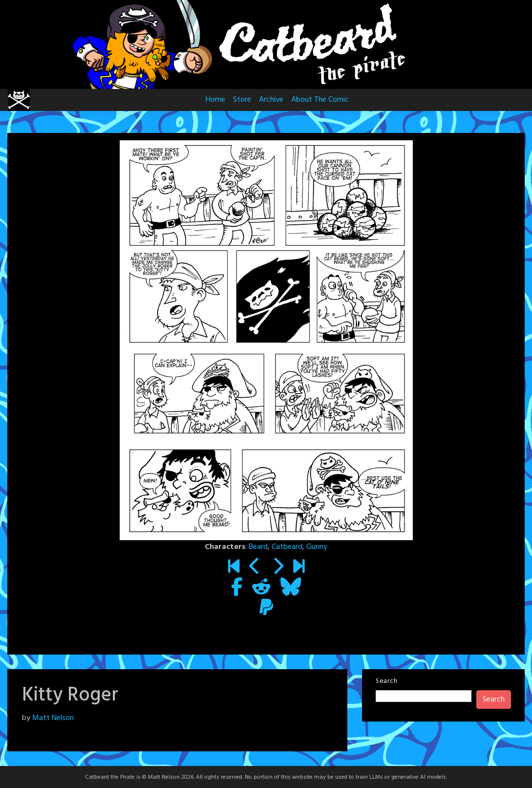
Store (242, 100)
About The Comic (320, 100)
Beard (258, 547)
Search (386, 681)
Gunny (317, 547)
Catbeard (287, 547)
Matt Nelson (53, 718)
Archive (271, 100)
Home (215, 100)
